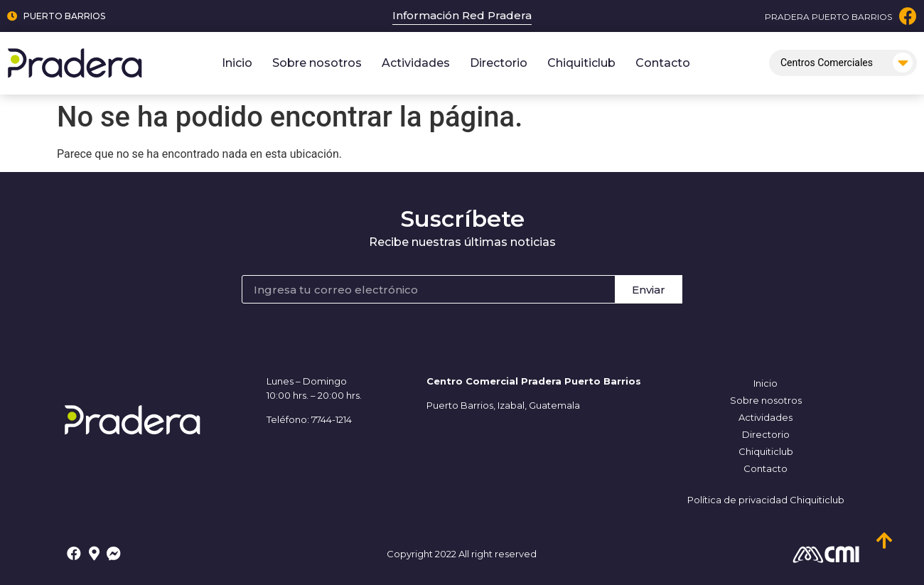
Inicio (237, 63)
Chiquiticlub (581, 63)
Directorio (499, 63)
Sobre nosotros (317, 63)
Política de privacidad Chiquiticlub (766, 500)
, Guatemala (552, 405)
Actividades (416, 63)
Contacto (663, 63)
